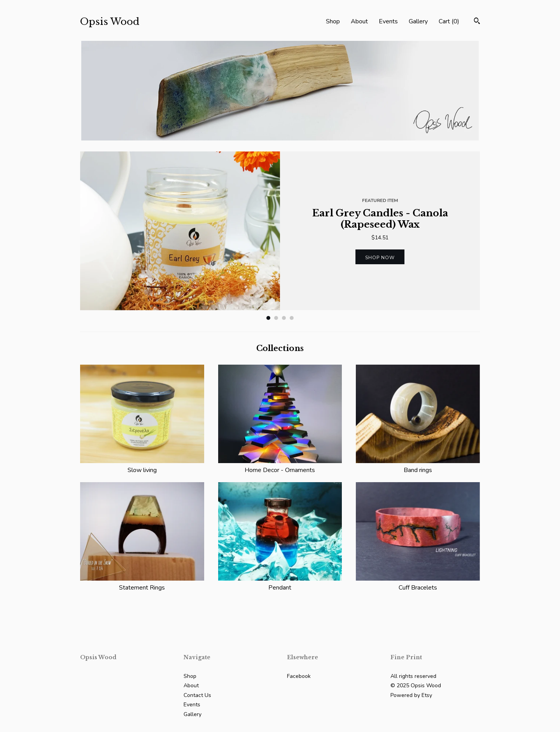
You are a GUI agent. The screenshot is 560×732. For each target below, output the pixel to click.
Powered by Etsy (411, 695)
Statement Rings (142, 583)
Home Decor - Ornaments (280, 465)
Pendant (280, 583)
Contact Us (197, 695)
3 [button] (284, 318)
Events (388, 21)
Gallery (418, 21)
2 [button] (276, 318)
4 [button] (292, 318)
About (359, 21)
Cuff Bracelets (418, 583)
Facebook (299, 676)
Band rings (418, 465)
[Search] (477, 22)
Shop (333, 21)
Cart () (449, 21)
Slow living (142, 465)
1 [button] (268, 318)
